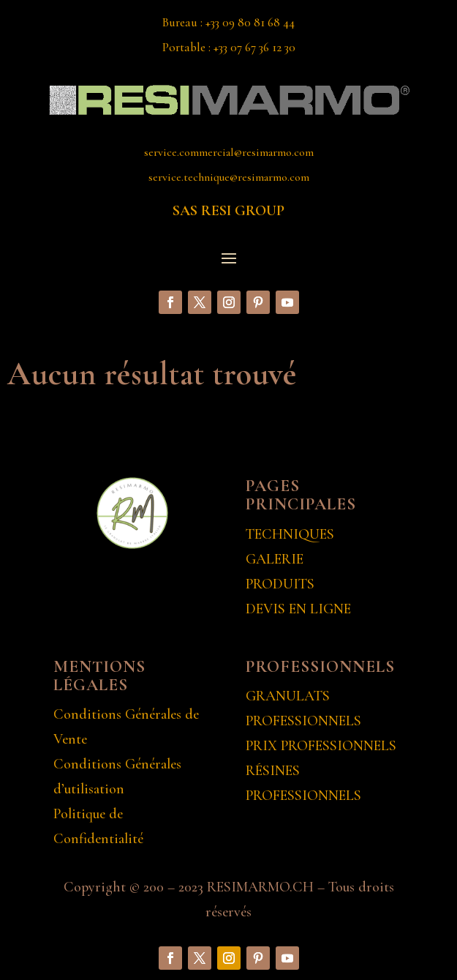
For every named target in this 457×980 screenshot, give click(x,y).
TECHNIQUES (290, 534)
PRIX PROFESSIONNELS (321, 746)
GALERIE (275, 559)
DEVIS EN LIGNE (298, 609)
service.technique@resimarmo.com (229, 177)
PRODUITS (280, 584)
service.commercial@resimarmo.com (229, 152)
